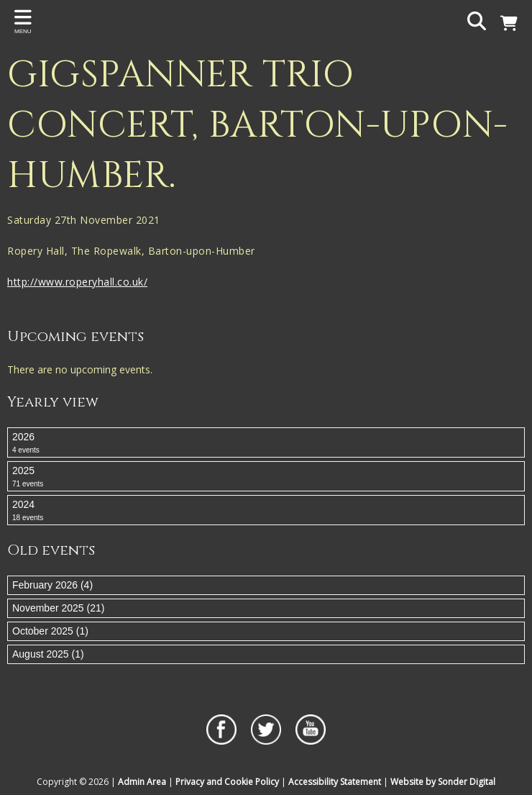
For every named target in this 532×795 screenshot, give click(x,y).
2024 (266, 511)
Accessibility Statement (335, 782)
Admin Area (142, 782)
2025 (266, 477)
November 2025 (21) (58, 608)
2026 (266, 443)
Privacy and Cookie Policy (227, 782)
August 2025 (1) (48, 654)
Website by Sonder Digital (443, 782)
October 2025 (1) (50, 631)
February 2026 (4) (52, 585)
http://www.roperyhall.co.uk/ (77, 282)
